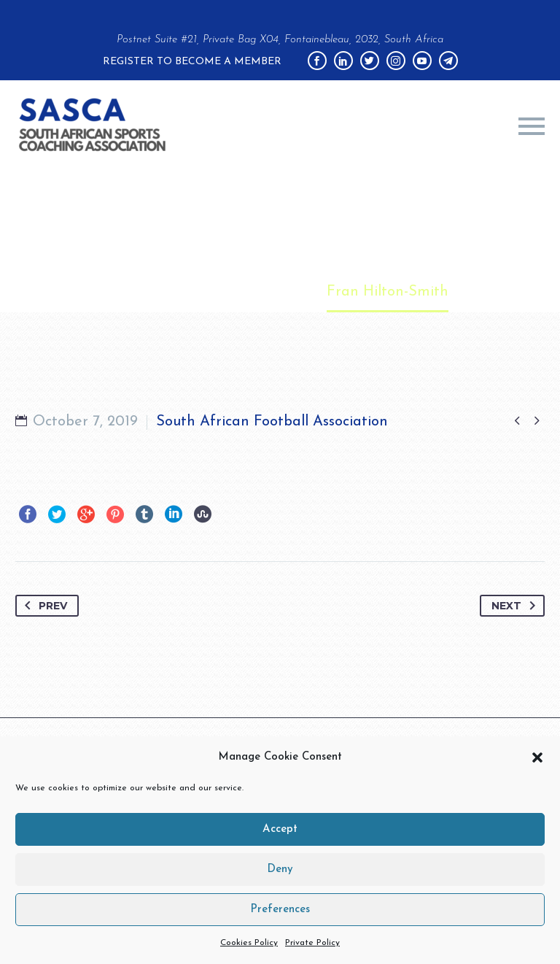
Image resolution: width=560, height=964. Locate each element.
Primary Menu (532, 126)
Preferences (280, 910)
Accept (280, 829)
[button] (537, 757)
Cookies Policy (249, 943)
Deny (280, 869)
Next (516, 606)
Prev (43, 606)
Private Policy (312, 943)
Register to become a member (192, 62)
